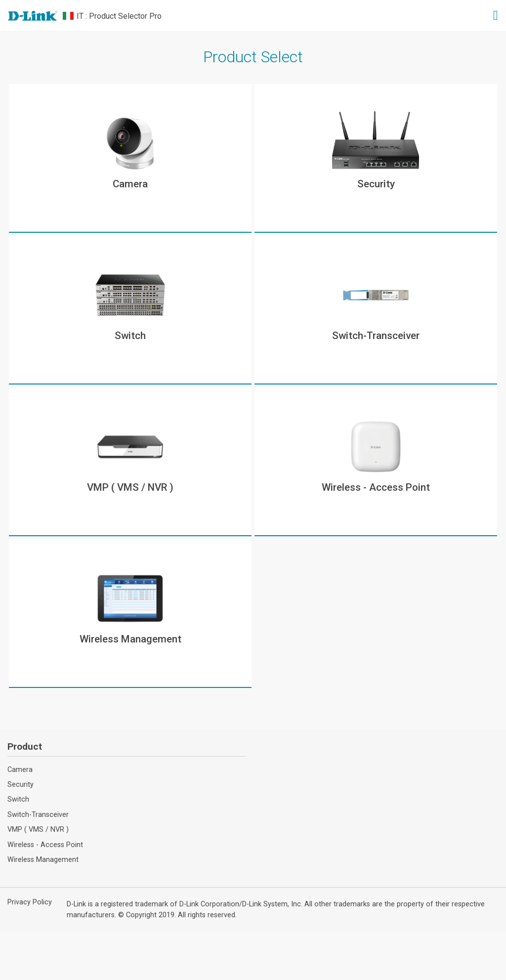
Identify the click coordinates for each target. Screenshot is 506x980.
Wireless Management (43, 860)
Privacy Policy (30, 902)
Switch (18, 799)
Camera (20, 770)
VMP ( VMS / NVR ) (38, 830)
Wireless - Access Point (45, 845)
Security (21, 785)
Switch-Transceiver (38, 815)
